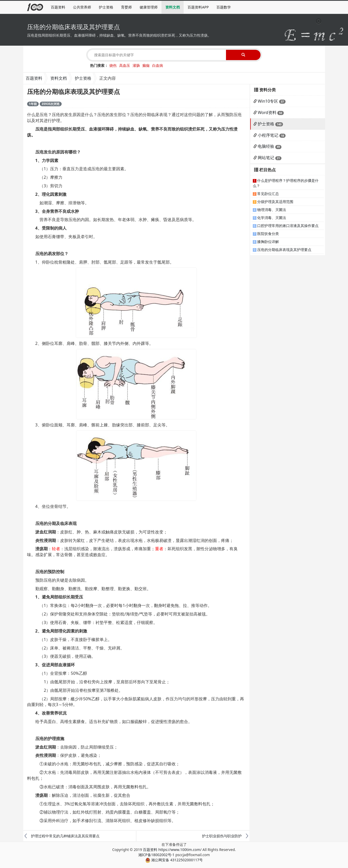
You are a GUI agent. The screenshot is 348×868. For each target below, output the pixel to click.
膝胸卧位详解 (268, 242)
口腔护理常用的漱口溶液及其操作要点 (288, 226)
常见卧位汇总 (268, 194)
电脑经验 (266, 146)
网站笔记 (266, 158)
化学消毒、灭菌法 (272, 218)
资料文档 (173, 7)
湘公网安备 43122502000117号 (174, 860)
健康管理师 (149, 7)
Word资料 (267, 112)
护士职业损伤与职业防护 (222, 836)
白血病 (158, 65)
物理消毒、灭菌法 (272, 210)
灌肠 (136, 65)
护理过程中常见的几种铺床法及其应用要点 (65, 836)
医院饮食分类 (268, 234)
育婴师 (126, 7)
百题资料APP (198, 7)
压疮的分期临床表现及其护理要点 (284, 250)
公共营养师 (82, 7)
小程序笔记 (268, 135)
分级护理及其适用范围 (275, 202)
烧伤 (113, 65)
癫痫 (146, 65)
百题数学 (224, 7)
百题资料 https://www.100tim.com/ (172, 850)
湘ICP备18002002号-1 (156, 855)
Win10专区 (268, 101)
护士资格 (106, 7)
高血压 (125, 65)
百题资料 (58, 7)
